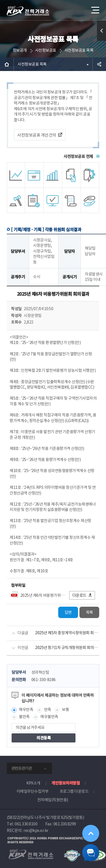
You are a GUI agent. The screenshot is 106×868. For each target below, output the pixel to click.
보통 (65, 710)
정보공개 (20, 50)
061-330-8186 (44, 680)
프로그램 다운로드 (74, 791)
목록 (89, 612)
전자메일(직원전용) (53, 800)
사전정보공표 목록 (79, 50)
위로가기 (91, 833)
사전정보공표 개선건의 (37, 135)
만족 (48, 710)
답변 (68, 612)
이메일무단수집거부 (33, 791)
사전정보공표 (46, 50)
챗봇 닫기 (91, 853)
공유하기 (99, 64)
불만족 (24, 717)
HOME (7, 64)
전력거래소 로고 (28, 11)
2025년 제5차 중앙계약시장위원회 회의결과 (67, 633)
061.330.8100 (26, 824)
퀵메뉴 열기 (102, 41)
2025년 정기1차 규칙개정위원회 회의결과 (67, 648)
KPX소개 (33, 783)
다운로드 (82, 595)
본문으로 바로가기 (0, 0)
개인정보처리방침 (66, 783)
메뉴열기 (95, 8)
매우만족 (26, 710)
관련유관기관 (21, 768)
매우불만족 (49, 717)
